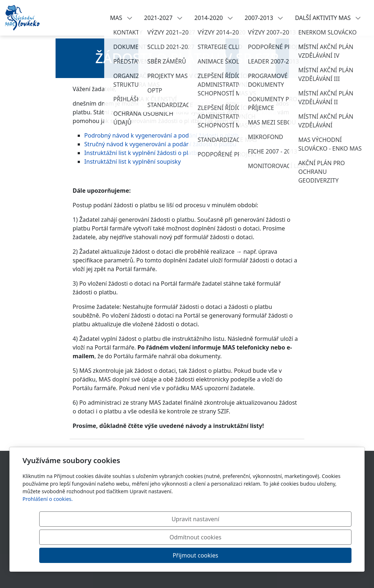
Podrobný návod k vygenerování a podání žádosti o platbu (163, 135)
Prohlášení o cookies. (48, 535)
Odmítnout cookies (244, 555)
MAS (121, 18)
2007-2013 (264, 18)
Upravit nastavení (171, 555)
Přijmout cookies (316, 555)
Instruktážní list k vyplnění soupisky (133, 162)
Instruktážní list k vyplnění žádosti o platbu (142, 153)
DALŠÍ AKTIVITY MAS (328, 18)
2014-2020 (214, 18)
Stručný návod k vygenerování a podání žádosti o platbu (160, 144)
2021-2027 (164, 18)
